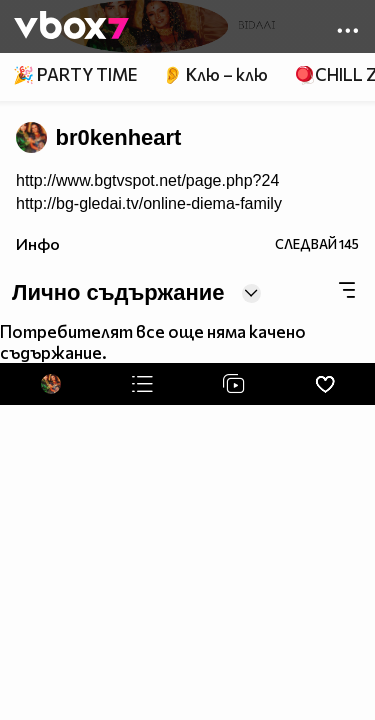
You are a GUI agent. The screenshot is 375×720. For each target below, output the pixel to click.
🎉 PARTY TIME (75, 74)
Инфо (38, 243)
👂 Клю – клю (215, 74)
